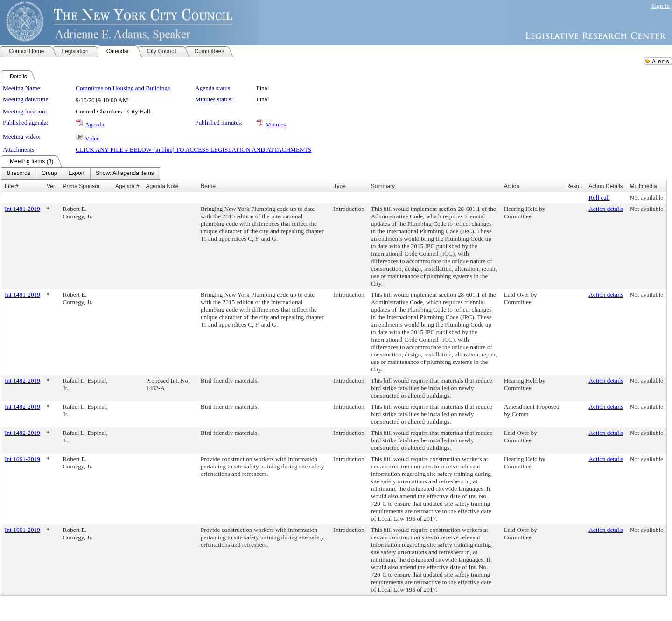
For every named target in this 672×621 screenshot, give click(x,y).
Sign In (661, 6)
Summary (383, 186)
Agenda (94, 124)
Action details (606, 209)
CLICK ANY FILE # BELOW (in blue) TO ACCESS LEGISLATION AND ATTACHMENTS (193, 150)
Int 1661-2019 (22, 459)
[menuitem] (19, 174)
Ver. (52, 186)
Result (574, 186)
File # (11, 186)
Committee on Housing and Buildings (123, 88)
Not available (647, 198)
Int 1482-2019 (22, 380)
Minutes (276, 124)
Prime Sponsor (81, 186)
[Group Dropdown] (49, 174)
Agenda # (127, 186)
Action (512, 186)
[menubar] (80, 174)
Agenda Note (162, 186)
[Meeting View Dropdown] (125, 174)
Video (92, 138)
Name (208, 186)
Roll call (599, 198)
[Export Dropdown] (76, 174)
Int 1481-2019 (22, 209)
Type (340, 186)
